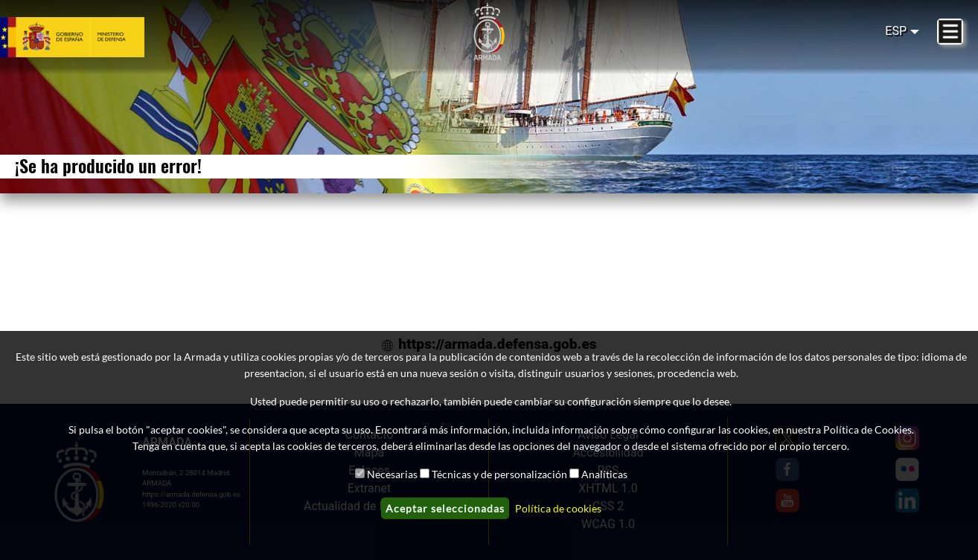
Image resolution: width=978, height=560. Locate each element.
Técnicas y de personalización (499, 474)
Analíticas (604, 474)
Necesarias (392, 474)
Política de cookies (558, 508)
